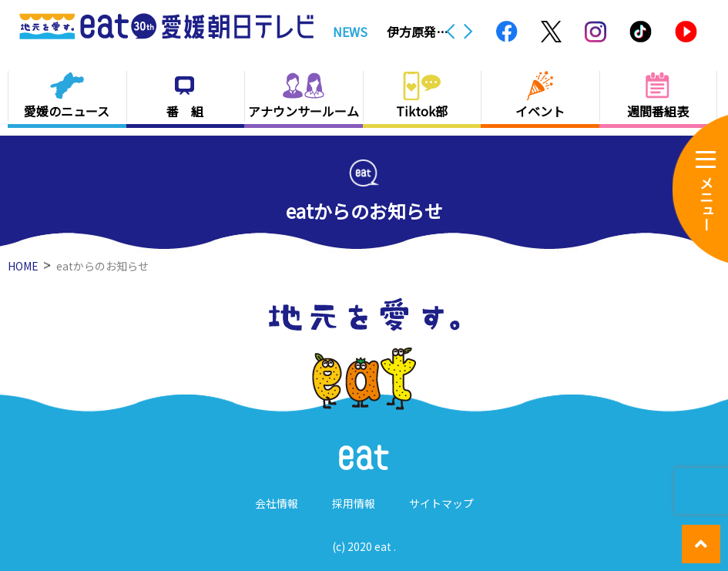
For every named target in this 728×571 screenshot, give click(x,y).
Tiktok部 (422, 111)
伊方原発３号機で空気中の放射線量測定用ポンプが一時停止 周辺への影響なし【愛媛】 (418, 32)
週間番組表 (658, 111)
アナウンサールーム (304, 111)
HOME (23, 266)
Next (468, 32)
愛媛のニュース (67, 111)
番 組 (185, 111)
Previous (451, 32)
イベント (540, 111)
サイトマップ (441, 503)
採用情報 (354, 503)
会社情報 (277, 503)
